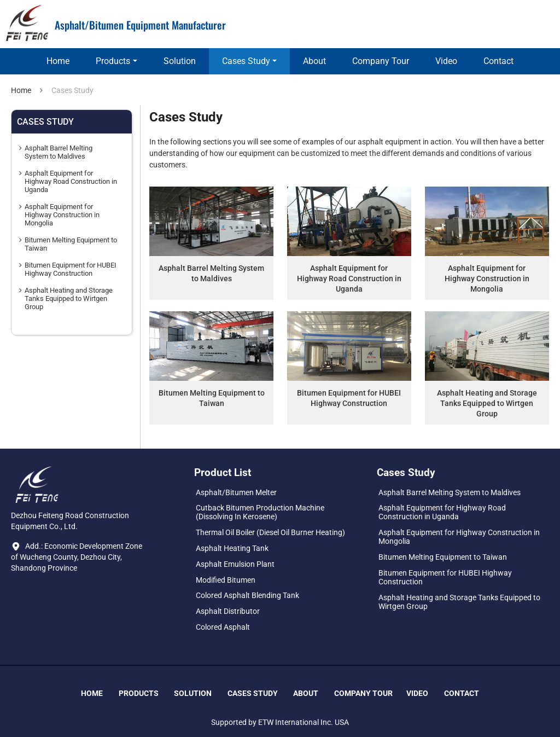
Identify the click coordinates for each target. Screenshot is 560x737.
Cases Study (253, 693)
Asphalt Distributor (228, 611)
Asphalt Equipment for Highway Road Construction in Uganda (349, 278)
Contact (498, 61)
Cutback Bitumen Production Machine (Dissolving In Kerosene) (260, 512)
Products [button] (113, 61)
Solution (180, 61)
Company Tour (381, 61)
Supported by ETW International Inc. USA (280, 722)
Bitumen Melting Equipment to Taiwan (212, 398)
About (314, 61)
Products (139, 693)
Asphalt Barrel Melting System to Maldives (211, 273)
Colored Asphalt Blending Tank (247, 595)
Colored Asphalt (223, 627)
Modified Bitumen (226, 580)
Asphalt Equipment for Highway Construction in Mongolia (487, 278)
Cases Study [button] (246, 61)
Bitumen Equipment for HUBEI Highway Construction (349, 398)
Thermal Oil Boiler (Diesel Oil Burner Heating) (270, 532)
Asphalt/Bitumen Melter (236, 492)
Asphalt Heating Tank (232, 548)
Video (446, 61)
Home (58, 61)
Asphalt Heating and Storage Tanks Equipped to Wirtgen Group (487, 403)
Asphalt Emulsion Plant (235, 564)
